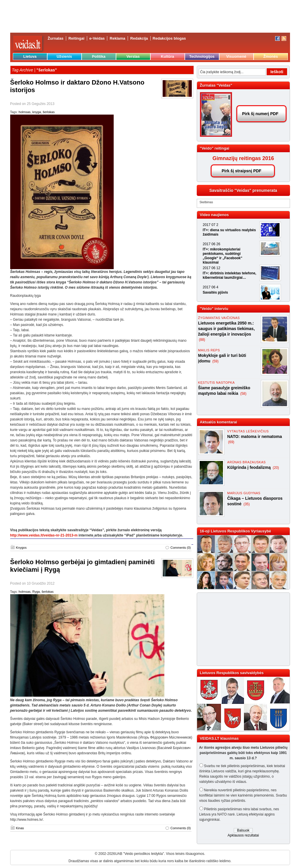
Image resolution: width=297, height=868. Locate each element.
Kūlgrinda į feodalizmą (250, 467)
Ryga (36, 592)
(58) (243, 394)
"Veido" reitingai (215, 148)
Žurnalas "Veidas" (216, 85)
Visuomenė (236, 56)
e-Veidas (97, 38)
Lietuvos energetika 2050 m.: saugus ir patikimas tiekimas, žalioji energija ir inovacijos (227, 329)
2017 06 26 (212, 244)
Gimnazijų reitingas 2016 (243, 158)
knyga (37, 112)
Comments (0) (181, 548)
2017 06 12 (212, 268)
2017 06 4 (211, 287)
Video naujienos (214, 215)
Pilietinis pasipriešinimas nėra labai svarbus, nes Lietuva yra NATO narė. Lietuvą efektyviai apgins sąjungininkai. (239, 814)
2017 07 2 (211, 225)
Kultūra (168, 56)
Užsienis (64, 56)
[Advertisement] (241, 629)
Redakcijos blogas (169, 38)
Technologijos (202, 56)
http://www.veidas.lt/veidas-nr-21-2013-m (44, 535)
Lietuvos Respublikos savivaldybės (232, 673)
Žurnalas (56, 38)
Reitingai (77, 38)
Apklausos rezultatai (243, 835)
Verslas (133, 56)
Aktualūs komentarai (219, 422)
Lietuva (30, 56)
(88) (202, 340)
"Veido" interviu (214, 309)
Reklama (117, 38)
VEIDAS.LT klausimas (219, 738)
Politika (99, 56)
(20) (276, 468)
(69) (231, 442)
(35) (246, 504)
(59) (215, 361)
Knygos (21, 548)
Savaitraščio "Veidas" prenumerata (243, 190)
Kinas (20, 828)
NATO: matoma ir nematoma (255, 436)
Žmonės (271, 56)
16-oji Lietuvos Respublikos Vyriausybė (236, 531)
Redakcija (139, 38)
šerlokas (49, 112)
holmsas (25, 112)
